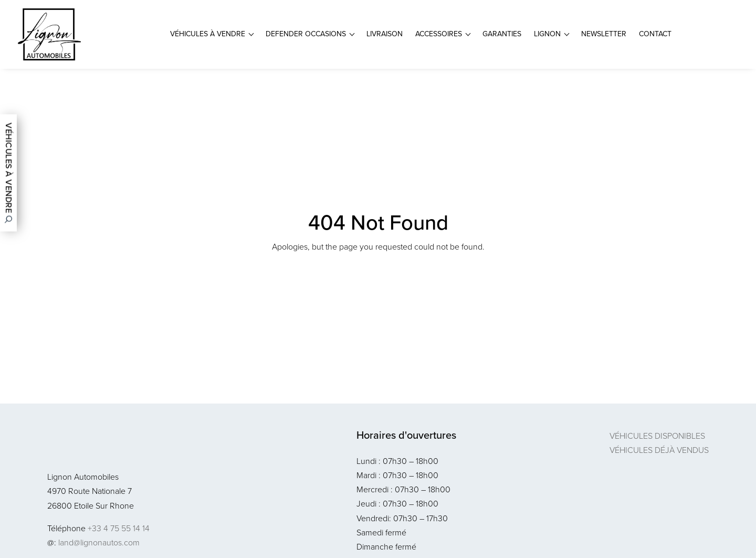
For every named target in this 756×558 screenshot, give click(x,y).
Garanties (502, 34)
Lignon (547, 34)
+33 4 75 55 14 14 (119, 528)
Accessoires (439, 34)
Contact (655, 34)
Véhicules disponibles (657, 436)
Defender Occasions (306, 34)
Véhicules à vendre (208, 34)
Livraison (385, 34)
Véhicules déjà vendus (659, 450)
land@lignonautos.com (99, 542)
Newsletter (604, 34)
